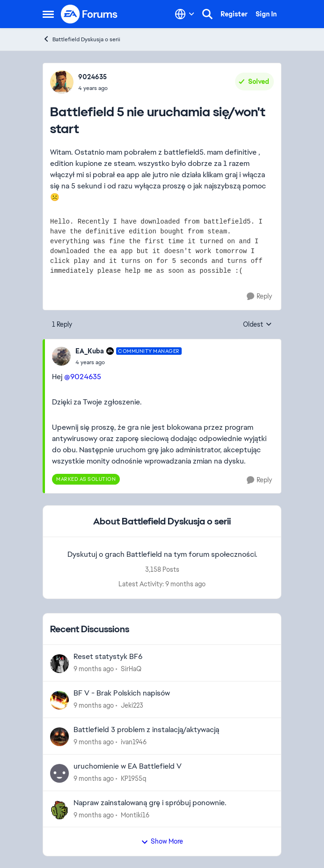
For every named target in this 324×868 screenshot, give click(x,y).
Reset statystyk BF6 (108, 657)
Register (234, 14)
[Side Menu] (48, 14)
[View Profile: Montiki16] (59, 810)
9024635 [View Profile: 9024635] (92, 77)
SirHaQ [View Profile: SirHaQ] (131, 669)
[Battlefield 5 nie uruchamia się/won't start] (129, 362)
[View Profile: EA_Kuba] (61, 356)
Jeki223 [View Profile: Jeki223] (132, 705)
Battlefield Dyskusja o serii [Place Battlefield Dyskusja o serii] (81, 39)
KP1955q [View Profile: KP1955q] (133, 778)
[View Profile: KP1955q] (59, 773)
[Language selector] (185, 14)
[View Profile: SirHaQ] (59, 664)
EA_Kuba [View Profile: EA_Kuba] (90, 351)
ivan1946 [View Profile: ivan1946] (134, 742)
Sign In (266, 14)
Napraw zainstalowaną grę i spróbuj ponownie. (150, 803)
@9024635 (83, 377)
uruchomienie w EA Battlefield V (128, 766)
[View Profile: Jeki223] (59, 700)
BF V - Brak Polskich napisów (122, 693)
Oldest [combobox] (258, 325)
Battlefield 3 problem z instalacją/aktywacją (146, 730)
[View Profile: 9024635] (62, 82)
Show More (162, 841)
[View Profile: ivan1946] (59, 737)
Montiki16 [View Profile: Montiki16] (135, 815)
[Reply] (259, 296)
